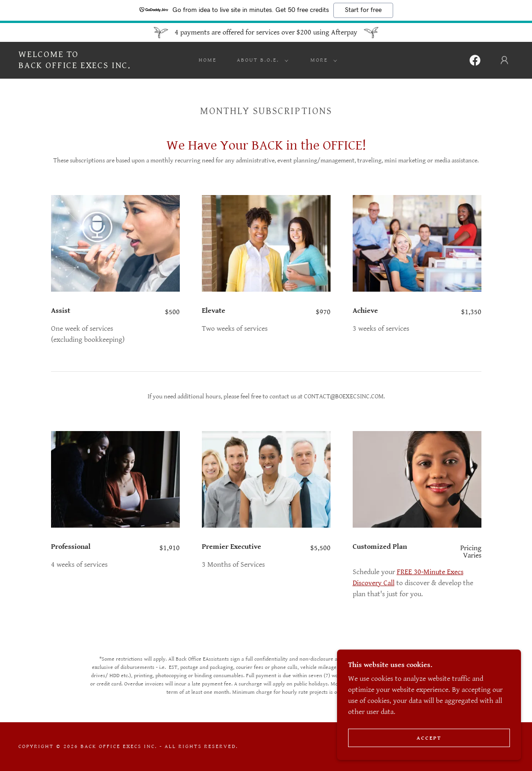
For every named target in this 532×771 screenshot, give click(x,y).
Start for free (363, 10)
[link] (75, 66)
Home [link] (208, 60)
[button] (261, 60)
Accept (429, 738)
